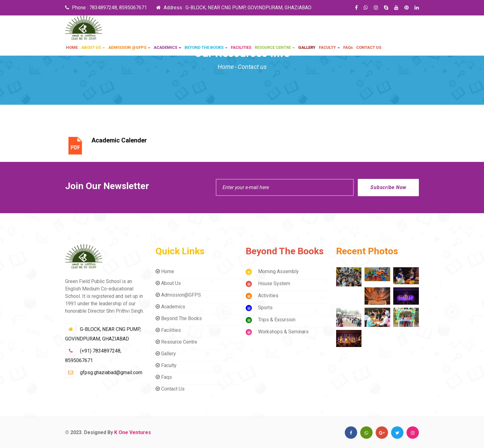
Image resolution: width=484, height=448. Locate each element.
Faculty (166, 365)
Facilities (168, 330)
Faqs (164, 377)
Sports (265, 308)
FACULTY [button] (329, 47)
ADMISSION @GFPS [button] (129, 47)
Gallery (166, 354)
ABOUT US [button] (93, 47)
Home (226, 67)
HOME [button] (72, 47)
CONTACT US (369, 47)
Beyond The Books (179, 318)
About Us (168, 283)
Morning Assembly (278, 271)
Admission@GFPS (178, 295)
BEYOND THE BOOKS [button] (206, 47)
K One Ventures (133, 432)
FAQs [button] (348, 47)
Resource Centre (176, 342)
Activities (268, 296)
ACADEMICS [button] (167, 47)
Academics (170, 307)
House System (274, 283)
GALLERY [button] (307, 47)
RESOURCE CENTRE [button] (275, 47)
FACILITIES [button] (241, 47)
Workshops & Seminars (283, 332)
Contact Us (170, 389)
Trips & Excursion (277, 320)
